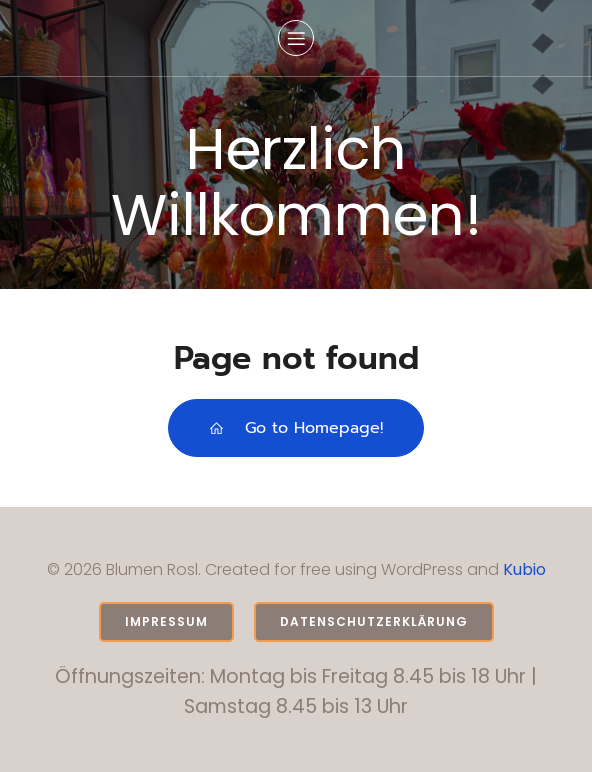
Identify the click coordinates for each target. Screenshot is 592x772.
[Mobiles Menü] (296, 38)
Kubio (524, 569)
